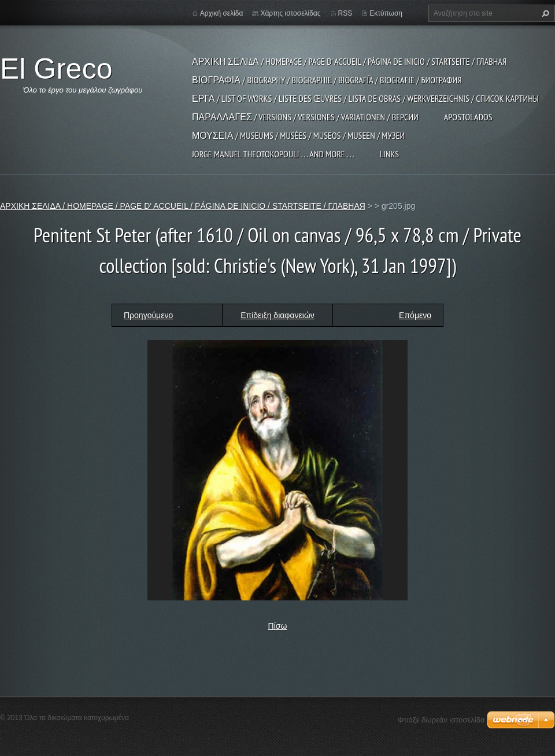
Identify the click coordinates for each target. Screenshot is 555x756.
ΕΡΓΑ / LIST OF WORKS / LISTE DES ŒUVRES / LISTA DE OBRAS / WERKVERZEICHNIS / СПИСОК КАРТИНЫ (365, 98)
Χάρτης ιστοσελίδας (290, 13)
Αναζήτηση (544, 13)
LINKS (389, 154)
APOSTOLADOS (468, 117)
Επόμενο (415, 315)
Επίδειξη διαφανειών (277, 315)
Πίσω (278, 626)
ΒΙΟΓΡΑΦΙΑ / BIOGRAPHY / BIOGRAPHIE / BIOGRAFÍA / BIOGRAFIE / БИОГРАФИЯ (327, 80)
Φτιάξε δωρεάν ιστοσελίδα (441, 720)
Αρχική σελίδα (222, 13)
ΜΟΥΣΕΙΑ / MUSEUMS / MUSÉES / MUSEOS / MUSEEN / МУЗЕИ (298, 135)
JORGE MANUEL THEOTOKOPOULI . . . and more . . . (273, 154)
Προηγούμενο (148, 315)
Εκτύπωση (386, 13)
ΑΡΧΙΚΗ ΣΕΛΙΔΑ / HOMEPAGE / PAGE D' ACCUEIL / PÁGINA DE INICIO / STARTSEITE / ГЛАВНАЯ (349, 61)
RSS (345, 13)
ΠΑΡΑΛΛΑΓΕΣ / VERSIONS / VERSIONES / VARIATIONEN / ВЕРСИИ (305, 117)
